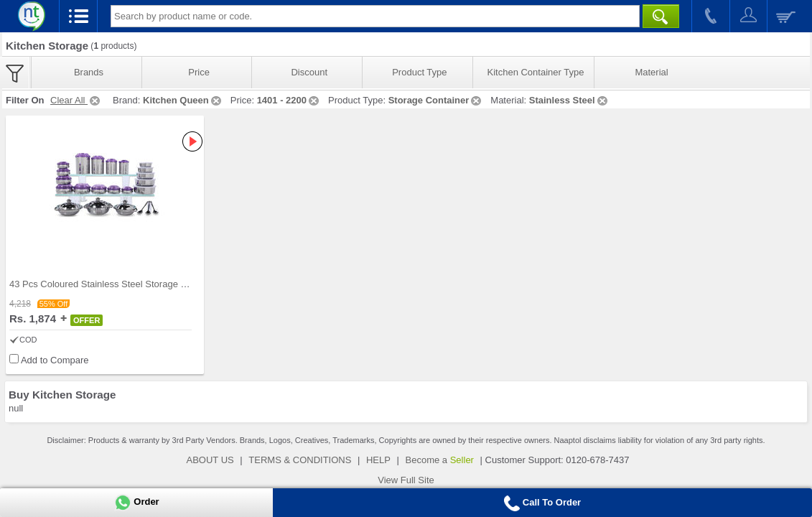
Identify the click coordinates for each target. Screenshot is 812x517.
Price (199, 72)
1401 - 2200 (289, 100)
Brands (89, 72)
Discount (309, 72)
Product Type (419, 72)
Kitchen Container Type (536, 72)
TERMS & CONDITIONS (300, 460)
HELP (378, 460)
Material (651, 72)
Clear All (76, 100)
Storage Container (436, 100)
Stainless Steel (569, 100)
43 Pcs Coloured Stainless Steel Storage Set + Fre (114, 284)
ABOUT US (210, 460)
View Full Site (406, 480)
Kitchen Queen (183, 100)
